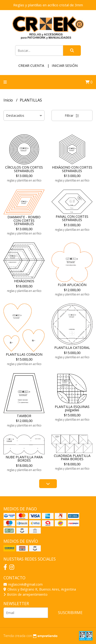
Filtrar (72, 115)
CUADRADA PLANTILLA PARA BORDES (72, 457)
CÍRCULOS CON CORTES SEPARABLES (24, 169)
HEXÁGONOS (24, 281)
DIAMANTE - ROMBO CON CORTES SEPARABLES (24, 220)
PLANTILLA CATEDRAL (72, 348)
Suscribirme (70, 613)
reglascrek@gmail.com (23, 584)
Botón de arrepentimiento (26, 594)
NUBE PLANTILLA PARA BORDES (24, 459)
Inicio (9, 100)
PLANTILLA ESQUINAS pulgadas (72, 408)
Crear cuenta (31, 65)
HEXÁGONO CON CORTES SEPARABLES (72, 169)
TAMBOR (24, 416)
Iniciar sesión (65, 65)
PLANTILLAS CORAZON (24, 354)
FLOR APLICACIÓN (72, 285)
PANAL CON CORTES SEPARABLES (72, 218)
